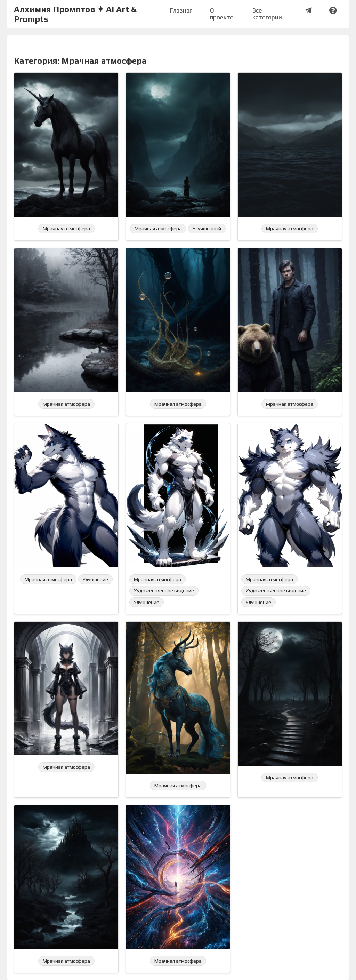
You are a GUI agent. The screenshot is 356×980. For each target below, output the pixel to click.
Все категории (267, 14)
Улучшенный (207, 229)
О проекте (222, 14)
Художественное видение (164, 591)
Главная (181, 10)
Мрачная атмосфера (66, 229)
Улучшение (95, 579)
